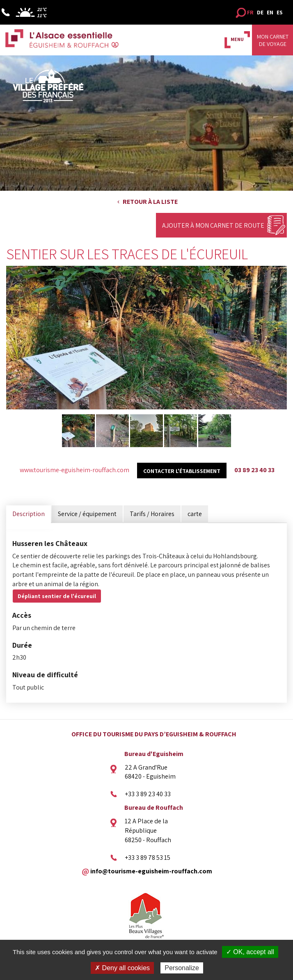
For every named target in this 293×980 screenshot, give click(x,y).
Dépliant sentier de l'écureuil (57, 596)
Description (29, 514)
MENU (237, 39)
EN (270, 12)
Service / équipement (87, 514)
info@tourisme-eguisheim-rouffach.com (151, 871)
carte (195, 514)
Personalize (182, 968)
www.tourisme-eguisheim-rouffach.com (74, 470)
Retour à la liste (150, 202)
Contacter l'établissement (182, 471)
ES (280, 12)
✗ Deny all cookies (122, 968)
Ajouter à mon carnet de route (213, 225)
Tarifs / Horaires (152, 514)
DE (260, 12)
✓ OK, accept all (250, 952)
